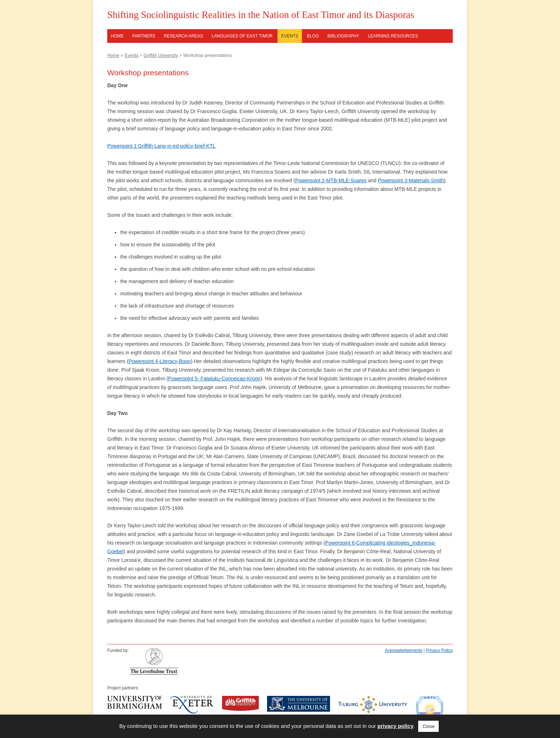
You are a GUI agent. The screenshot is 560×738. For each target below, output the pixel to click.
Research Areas (183, 36)
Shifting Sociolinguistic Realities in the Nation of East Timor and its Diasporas (261, 15)
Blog (313, 36)
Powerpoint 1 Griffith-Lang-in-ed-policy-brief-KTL (161, 146)
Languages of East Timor (242, 36)
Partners (144, 36)
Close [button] (428, 726)
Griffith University (161, 55)
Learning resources (393, 36)
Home (117, 36)
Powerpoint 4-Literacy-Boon (160, 361)
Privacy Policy (439, 650)
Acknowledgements (403, 650)
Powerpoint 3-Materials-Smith (411, 180)
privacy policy (396, 726)
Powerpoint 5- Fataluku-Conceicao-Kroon (214, 379)
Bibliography (344, 36)
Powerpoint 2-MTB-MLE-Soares (331, 180)
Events (290, 36)
